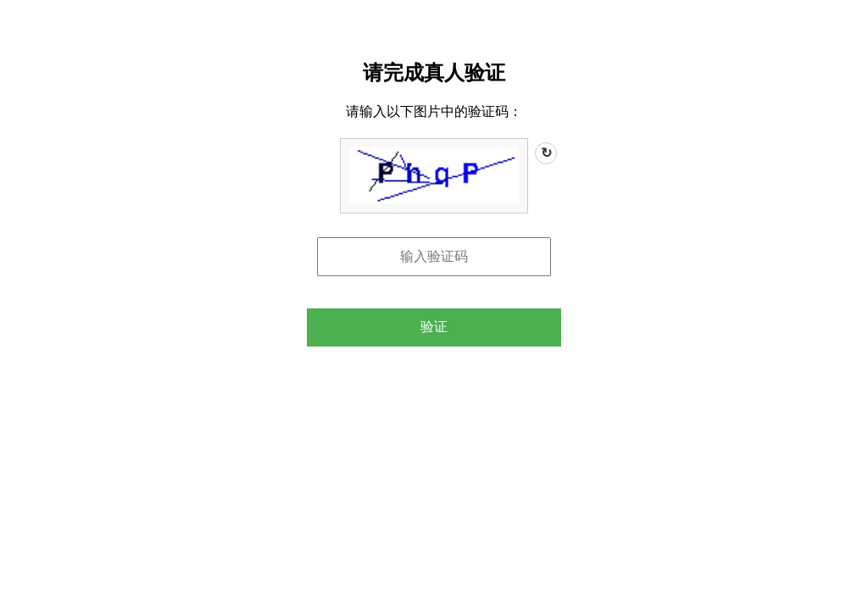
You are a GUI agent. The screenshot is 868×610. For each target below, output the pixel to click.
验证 (434, 327)
